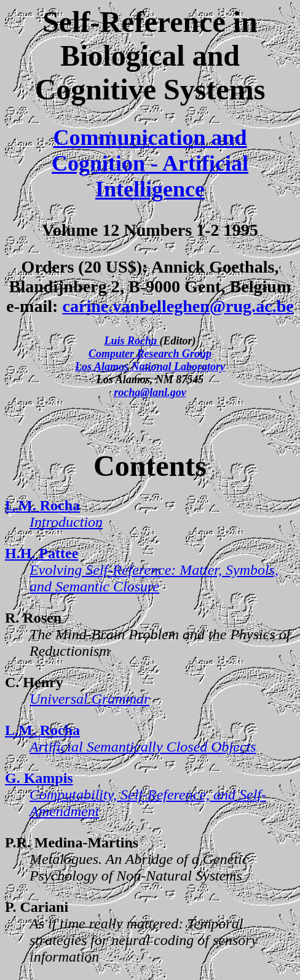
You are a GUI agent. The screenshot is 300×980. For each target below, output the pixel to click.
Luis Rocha (132, 341)
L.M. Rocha (42, 505)
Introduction (66, 522)
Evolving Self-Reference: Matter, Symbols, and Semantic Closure (154, 578)
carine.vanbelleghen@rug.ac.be (178, 306)
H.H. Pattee (41, 553)
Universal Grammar (89, 699)
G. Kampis (39, 778)
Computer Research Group (150, 354)
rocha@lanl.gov (150, 392)
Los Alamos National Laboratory (150, 367)
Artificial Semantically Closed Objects (143, 747)
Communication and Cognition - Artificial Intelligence (150, 163)
